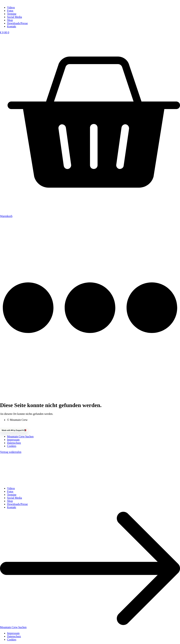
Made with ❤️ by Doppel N (14, 430)
